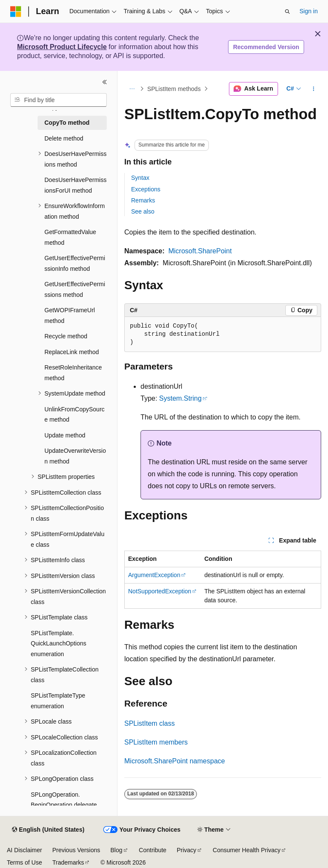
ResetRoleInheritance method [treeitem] (73, 373)
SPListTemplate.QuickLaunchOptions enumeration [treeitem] (59, 644)
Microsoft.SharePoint (200, 251)
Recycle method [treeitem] (66, 336)
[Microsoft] (16, 12)
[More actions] (314, 89)
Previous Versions (76, 850)
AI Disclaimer (24, 850)
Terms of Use (24, 862)
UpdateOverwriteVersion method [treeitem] (75, 456)
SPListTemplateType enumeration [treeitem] (58, 701)
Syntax (140, 178)
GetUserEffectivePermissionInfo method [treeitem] (75, 263)
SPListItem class (149, 723)
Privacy (187, 850)
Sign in (309, 11)
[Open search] (287, 12)
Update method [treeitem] (65, 435)
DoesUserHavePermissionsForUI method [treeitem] (75, 185)
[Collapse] (105, 82)
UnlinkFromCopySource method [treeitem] (75, 415)
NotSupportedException (160, 591)
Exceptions (146, 189)
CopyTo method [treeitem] (67, 123)
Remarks (143, 200)
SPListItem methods (174, 89)
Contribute (153, 850)
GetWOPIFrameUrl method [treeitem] (70, 315)
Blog (117, 850)
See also (143, 211)
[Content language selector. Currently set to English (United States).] (48, 830)
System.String (181, 398)
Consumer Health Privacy (247, 850)
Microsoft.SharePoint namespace (175, 761)
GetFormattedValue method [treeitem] (70, 237)
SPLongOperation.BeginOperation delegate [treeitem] (64, 800)
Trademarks (68, 862)
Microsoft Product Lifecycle (62, 47)
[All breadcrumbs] (132, 89)
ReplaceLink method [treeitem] (72, 352)
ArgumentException (154, 575)
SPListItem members (156, 742)
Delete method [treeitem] (64, 138)
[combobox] (59, 100)
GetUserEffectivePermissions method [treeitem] (75, 289)
